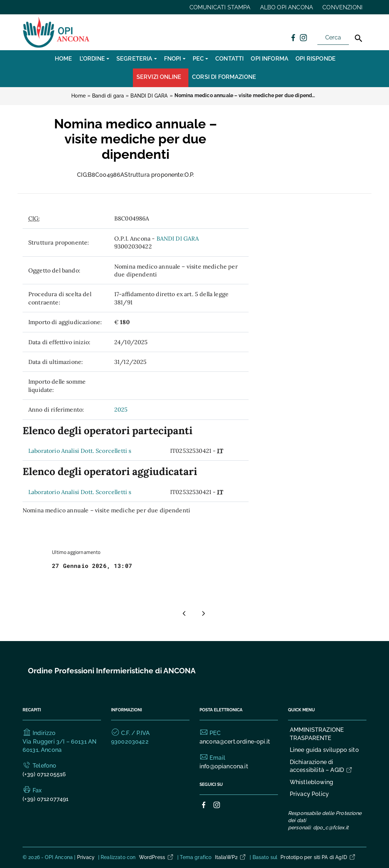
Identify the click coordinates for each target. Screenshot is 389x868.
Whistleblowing (311, 782)
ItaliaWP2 (231, 857)
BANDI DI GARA (178, 238)
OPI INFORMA (270, 59)
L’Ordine (92, 59)
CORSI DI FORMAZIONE (224, 77)
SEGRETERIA (135, 59)
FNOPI (173, 59)
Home (64, 59)
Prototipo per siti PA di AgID (318, 857)
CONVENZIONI (342, 7)
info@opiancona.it (224, 766)
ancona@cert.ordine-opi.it (235, 742)
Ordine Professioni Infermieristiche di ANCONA (112, 671)
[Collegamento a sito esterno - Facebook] (293, 37)
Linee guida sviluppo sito (324, 750)
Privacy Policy (309, 794)
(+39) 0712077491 (46, 799)
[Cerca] (359, 38)
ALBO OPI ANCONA (287, 7)
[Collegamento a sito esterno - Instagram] (303, 37)
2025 (121, 409)
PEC (198, 59)
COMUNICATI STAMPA (220, 7)
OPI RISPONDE (316, 59)
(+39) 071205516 (44, 774)
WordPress (157, 857)
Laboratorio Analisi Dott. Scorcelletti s (80, 451)
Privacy (86, 857)
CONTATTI (229, 59)
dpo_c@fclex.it (331, 827)
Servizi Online (159, 77)
